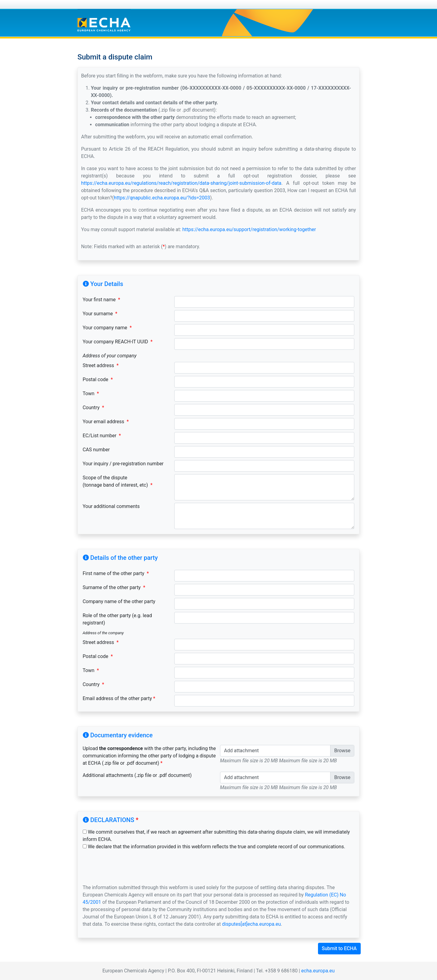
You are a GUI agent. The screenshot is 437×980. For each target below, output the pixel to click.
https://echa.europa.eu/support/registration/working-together (249, 229)
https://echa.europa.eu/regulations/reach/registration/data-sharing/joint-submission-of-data (181, 183)
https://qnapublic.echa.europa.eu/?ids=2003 (162, 198)
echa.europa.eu (318, 971)
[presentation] (129, 867)
